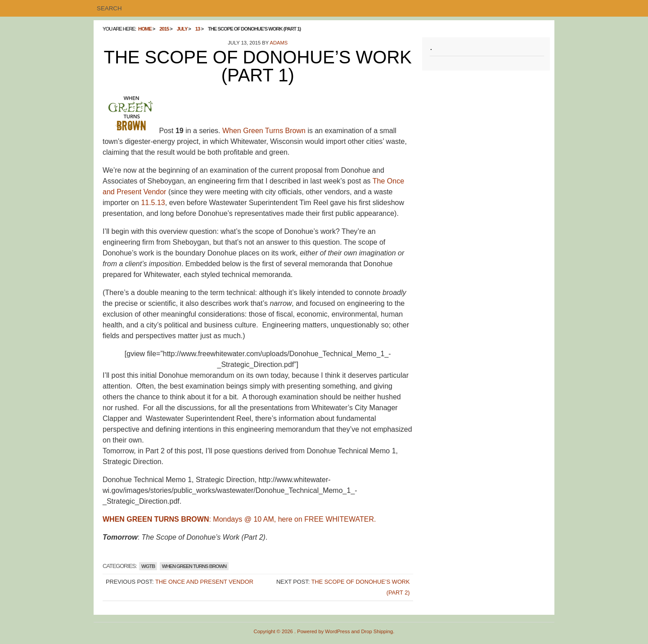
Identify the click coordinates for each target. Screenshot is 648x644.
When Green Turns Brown (264, 131)
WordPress (337, 631)
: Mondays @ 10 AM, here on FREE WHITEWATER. (239, 519)
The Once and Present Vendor (204, 582)
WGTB (148, 566)
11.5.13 (153, 203)
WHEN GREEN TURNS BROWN (194, 566)
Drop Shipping (377, 631)
